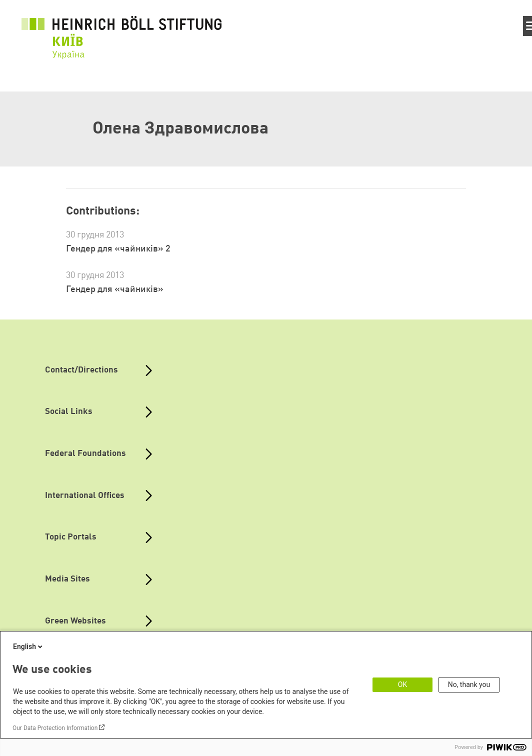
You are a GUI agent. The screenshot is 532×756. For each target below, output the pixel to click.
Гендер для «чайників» (115, 289)
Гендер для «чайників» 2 (118, 249)
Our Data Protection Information (55, 728)
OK (402, 684)
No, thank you (469, 684)
